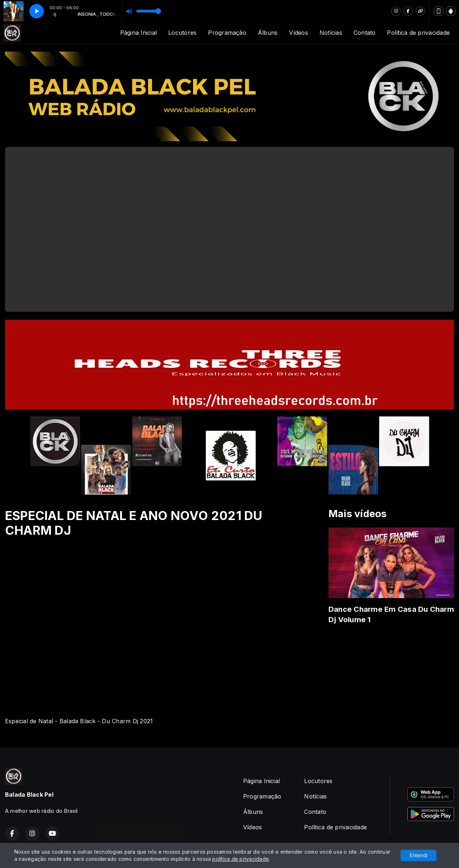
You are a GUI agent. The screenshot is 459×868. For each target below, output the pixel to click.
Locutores (182, 33)
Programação (227, 33)
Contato (365, 33)
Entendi (419, 855)
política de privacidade (241, 859)
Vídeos (298, 33)
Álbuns (268, 33)
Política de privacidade (418, 33)
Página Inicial (138, 33)
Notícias (331, 33)
